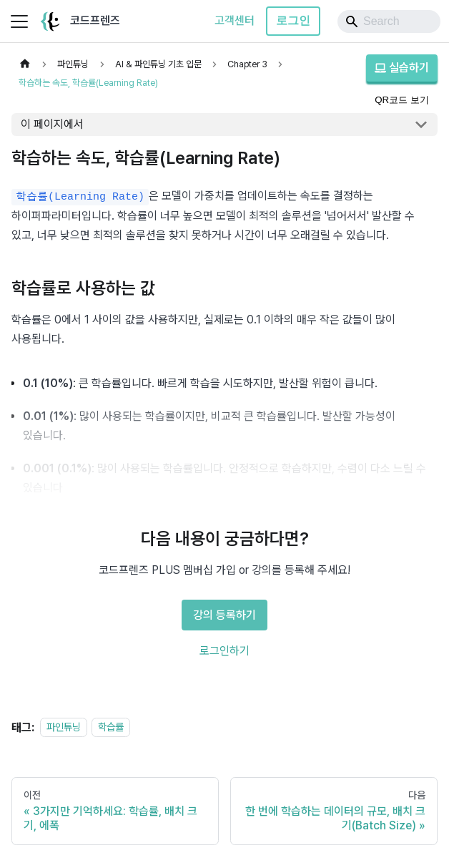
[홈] (25, 64)
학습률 (111, 727)
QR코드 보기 (402, 100)
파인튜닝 (64, 727)
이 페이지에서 (52, 124)
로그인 (293, 20)
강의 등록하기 (224, 615)
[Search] (389, 21)
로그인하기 (224, 651)
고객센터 (235, 20)
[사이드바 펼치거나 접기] (19, 21)
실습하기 (402, 68)
